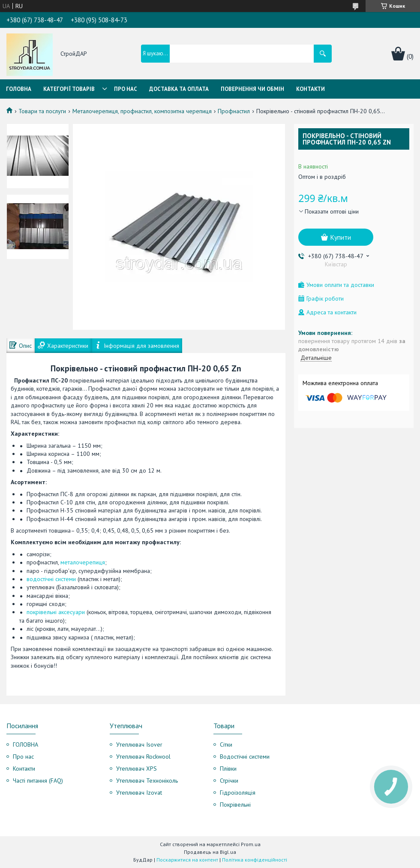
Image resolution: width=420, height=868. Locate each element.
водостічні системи (51, 579)
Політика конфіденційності (255, 860)
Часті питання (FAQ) (38, 781)
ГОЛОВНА (25, 744)
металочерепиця (83, 562)
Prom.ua (251, 844)
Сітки (226, 744)
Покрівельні (235, 805)
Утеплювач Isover (139, 744)
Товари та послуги (42, 111)
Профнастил (234, 111)
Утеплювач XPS (136, 769)
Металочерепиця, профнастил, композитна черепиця (142, 111)
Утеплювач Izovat (139, 793)
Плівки (228, 769)
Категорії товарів (69, 89)
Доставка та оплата (179, 89)
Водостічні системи (245, 756)
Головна (19, 89)
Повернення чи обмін (252, 89)
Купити (340, 237)
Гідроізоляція (238, 793)
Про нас (126, 89)
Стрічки (229, 781)
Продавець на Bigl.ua (210, 852)
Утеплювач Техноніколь (147, 781)
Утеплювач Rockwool (143, 756)
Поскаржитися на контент (187, 860)
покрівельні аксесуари (56, 612)
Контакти (310, 89)
